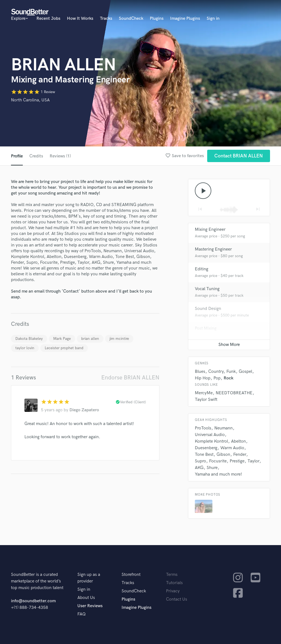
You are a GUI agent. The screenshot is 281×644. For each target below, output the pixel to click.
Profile (17, 156)
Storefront (131, 575)
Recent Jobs (48, 19)
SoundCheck (131, 19)
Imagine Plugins (185, 19)
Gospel (245, 372)
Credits (36, 156)
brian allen (90, 339)
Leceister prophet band (64, 348)
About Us (86, 598)
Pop (217, 378)
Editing (202, 269)
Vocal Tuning (207, 289)
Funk (231, 372)
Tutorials (174, 583)
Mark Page (62, 339)
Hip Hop (203, 378)
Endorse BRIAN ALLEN (130, 378)
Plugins (157, 19)
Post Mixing (206, 328)
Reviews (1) (60, 156)
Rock (229, 378)
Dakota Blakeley (29, 339)
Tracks (106, 19)
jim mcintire (119, 339)
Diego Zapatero (84, 410)
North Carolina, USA (30, 100)
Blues (200, 372)
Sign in (213, 19)
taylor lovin (25, 348)
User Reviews (90, 606)
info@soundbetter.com (33, 601)
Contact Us (177, 599)
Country (216, 372)
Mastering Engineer (213, 249)
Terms (172, 575)
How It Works (80, 19)
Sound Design (208, 309)
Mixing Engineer (210, 230)
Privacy (173, 591)
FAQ (82, 614)
